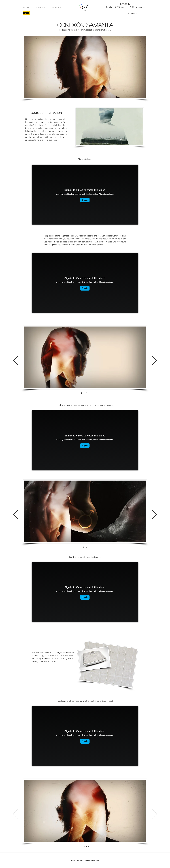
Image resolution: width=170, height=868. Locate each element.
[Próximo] (154, 361)
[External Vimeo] (85, 195)
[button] (41, 7)
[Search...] (136, 13)
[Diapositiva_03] (89, 393)
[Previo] (16, 361)
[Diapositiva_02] (86, 393)
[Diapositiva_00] (81, 393)
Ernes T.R (126, 4)
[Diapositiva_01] (84, 393)
